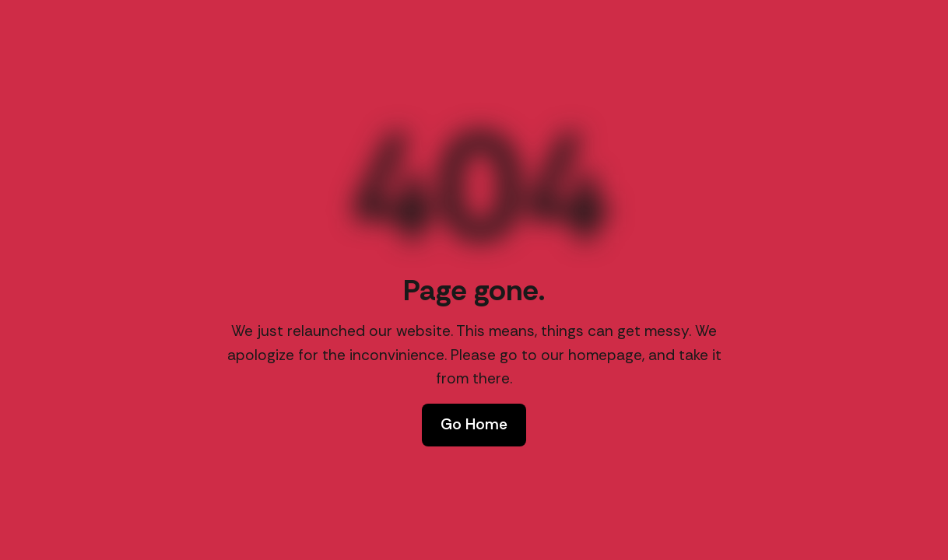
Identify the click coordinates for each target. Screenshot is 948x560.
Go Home (474, 424)
